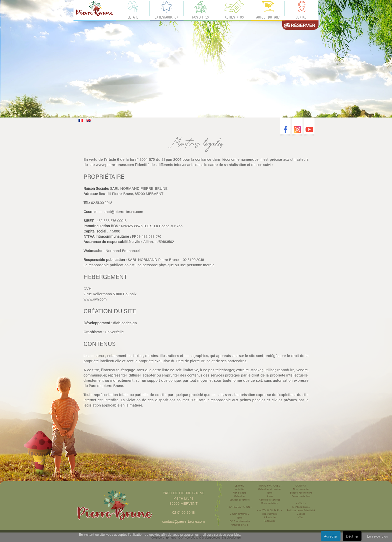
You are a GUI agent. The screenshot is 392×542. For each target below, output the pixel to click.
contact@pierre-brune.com (121, 211)
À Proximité (270, 517)
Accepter (331, 536)
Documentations (270, 503)
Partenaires (269, 521)
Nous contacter (301, 489)
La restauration (239, 507)
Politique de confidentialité (301, 510)
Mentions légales (301, 507)
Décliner (352, 536)
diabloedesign (125, 323)
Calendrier (240, 496)
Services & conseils (239, 499)
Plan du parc (239, 492)
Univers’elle (114, 332)
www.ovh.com (95, 299)
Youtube (309, 130)
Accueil (95, 9)
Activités (240, 489)
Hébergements (270, 514)
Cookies (301, 514)
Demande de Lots (301, 496)
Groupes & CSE (240, 524)
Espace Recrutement (301, 492)
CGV (301, 517)
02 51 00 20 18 (183, 512)
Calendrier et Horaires (270, 489)
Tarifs (240, 517)
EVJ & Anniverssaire (240, 521)
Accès (270, 496)
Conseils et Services (270, 499)
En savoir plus (377, 536)
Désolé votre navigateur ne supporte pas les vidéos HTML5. (196, 59)
